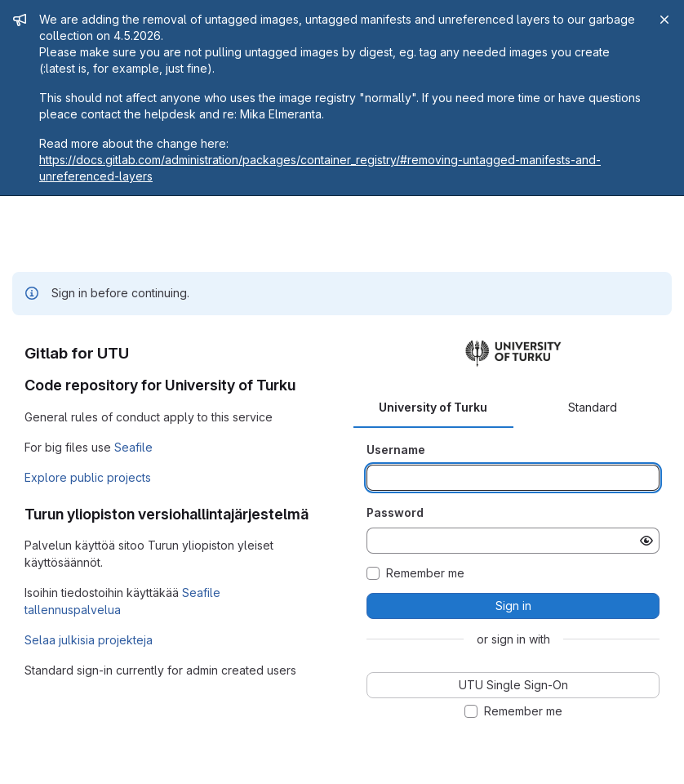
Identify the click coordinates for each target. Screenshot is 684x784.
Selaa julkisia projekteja (89, 640)
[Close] (664, 20)
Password (395, 512)
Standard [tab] (593, 407)
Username (396, 450)
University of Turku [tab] (433, 407)
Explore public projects (88, 477)
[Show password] (646, 541)
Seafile (133, 447)
